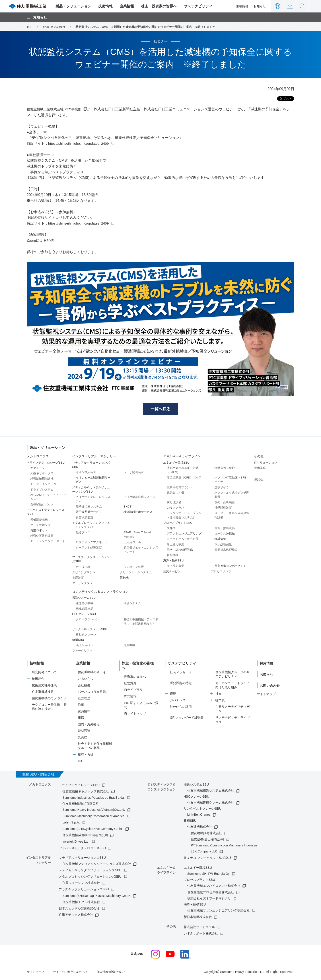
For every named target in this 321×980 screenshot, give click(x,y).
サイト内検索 (302, 6)
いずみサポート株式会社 (201, 934)
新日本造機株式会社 (198, 917)
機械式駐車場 (84, 609)
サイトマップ (266, 694)
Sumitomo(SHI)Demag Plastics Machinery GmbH (97, 896)
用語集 (259, 481)
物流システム (132, 604)
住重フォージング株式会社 (81, 883)
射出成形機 (83, 567)
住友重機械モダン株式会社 (81, 902)
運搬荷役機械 (84, 604)
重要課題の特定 (181, 683)
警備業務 (260, 469)
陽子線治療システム (89, 507)
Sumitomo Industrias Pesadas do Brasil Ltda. (94, 798)
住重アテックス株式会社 (76, 915)
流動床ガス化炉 (225, 469)
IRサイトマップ (135, 709)
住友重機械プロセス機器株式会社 (211, 892)
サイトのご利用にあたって (73, 972)
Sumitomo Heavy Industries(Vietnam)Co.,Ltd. (94, 810)
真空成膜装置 (84, 518)
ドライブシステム (42, 490)
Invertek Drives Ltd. (76, 842)
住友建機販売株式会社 (206, 833)
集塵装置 (78, 578)
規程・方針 (86, 755)
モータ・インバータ (43, 485)
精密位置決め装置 (42, 536)
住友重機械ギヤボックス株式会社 (86, 791)
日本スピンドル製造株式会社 (79, 909)
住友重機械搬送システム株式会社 (211, 791)
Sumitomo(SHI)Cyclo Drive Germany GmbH (93, 829)
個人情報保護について (116, 972)
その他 (259, 457)
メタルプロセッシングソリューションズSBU (90, 877)
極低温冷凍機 (39, 520)
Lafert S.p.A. (71, 823)
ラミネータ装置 (134, 567)
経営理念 (84, 698)
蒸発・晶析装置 (225, 503)
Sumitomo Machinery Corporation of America (94, 816)
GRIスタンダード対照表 (187, 718)
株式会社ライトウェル (199, 927)
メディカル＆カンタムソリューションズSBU (90, 870)
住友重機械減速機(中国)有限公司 (85, 835)
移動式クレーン (86, 635)
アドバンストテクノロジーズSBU (82, 848)
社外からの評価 (181, 707)
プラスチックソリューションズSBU (84, 889)
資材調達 (84, 731)
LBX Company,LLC (204, 852)
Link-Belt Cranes (199, 815)
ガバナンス (178, 700)
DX (80, 761)
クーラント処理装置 (89, 548)
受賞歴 (82, 737)
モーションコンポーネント (48, 542)
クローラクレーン (87, 620)
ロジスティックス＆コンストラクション (100, 592)
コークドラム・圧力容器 (183, 540)
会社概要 (84, 685)
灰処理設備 (174, 503)
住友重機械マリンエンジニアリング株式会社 (218, 911)
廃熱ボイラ (222, 488)
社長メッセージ (181, 672)
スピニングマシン (84, 573)
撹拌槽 (171, 529)
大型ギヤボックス (42, 474)
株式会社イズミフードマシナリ (209, 899)
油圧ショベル (84, 646)
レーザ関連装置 (134, 473)
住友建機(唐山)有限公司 (207, 840)
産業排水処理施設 (226, 550)
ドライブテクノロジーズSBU (79, 785)
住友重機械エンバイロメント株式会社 (214, 886)
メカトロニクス (38, 457)
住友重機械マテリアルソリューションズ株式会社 (97, 864)
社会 (218, 694)
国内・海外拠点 (89, 724)
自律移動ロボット (42, 505)
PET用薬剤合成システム (139, 498)
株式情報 (130, 692)
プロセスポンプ (221, 572)
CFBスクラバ (175, 508)
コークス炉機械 (225, 534)
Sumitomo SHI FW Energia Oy (208, 874)
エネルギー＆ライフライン (182, 457)
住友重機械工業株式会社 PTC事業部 (56, 109)
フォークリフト (82, 651)
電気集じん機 (175, 493)
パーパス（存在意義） (93, 692)
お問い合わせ (290, 6)
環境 (173, 694)
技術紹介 (38, 679)
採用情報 (242, 6)
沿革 (81, 705)
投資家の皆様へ (135, 672)
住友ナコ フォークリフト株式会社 (208, 858)
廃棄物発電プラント (180, 488)
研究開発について (44, 672)
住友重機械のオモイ (92, 672)
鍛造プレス (83, 533)
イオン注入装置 (86, 473)
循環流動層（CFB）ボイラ (184, 478)
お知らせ (260, 6)
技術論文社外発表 (44, 685)
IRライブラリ (133, 685)
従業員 (220, 700)
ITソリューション (266, 463)
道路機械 (129, 646)
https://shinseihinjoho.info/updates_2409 (80, 143)
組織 (81, 718)
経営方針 (130, 679)
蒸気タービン (172, 572)
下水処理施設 (223, 545)
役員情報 (84, 711)
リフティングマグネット (92, 543)
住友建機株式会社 (200, 827)
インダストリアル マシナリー (94, 457)
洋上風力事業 (175, 545)
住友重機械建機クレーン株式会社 (211, 803)
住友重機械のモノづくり (49, 698)
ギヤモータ (38, 469)
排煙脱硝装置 (223, 508)
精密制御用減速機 (42, 479)
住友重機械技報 (43, 692)
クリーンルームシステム (136, 573)
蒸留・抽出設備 (225, 529)
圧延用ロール (132, 543)
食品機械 (173, 556)
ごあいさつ (86, 679)
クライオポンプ (40, 526)
